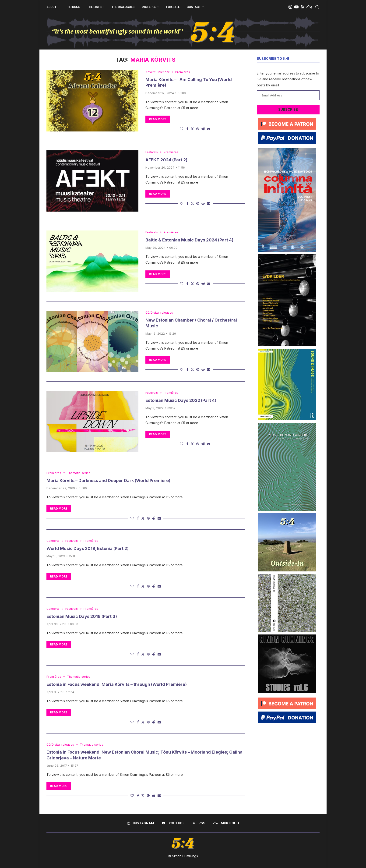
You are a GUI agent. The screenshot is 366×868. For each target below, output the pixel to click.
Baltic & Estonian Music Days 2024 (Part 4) (189, 240)
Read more (158, 119)
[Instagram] (290, 7)
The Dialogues (123, 7)
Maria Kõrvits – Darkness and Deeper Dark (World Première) (108, 480)
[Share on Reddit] (203, 129)
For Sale (173, 7)
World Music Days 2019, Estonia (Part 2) (88, 548)
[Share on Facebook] (187, 129)
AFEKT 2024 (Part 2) (166, 160)
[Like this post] (182, 129)
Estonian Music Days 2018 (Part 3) (82, 616)
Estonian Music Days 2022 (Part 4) (181, 400)
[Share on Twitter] (192, 129)
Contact (194, 7)
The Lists (94, 7)
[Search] (317, 7)
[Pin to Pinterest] (198, 129)
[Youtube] (296, 7)
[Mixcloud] (309, 7)
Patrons (73, 7)
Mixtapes (149, 7)
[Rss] (303, 7)
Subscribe (288, 109)
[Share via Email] (209, 129)
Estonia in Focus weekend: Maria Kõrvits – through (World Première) (117, 684)
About (51, 7)
